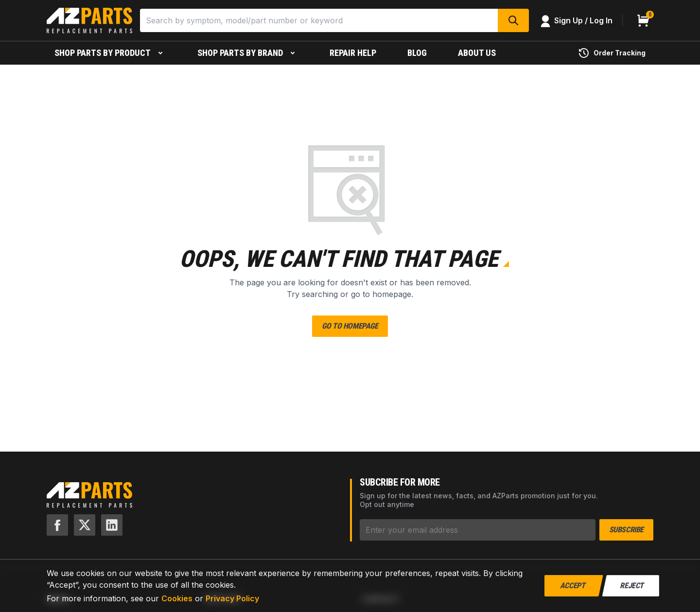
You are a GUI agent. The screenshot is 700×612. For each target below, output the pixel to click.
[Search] (319, 20)
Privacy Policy (232, 598)
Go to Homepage (350, 326)
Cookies (177, 598)
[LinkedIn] (112, 525)
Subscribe (626, 530)
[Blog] (417, 53)
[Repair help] (353, 53)
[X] (85, 525)
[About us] (477, 53)
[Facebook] (57, 525)
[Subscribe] (478, 530)
